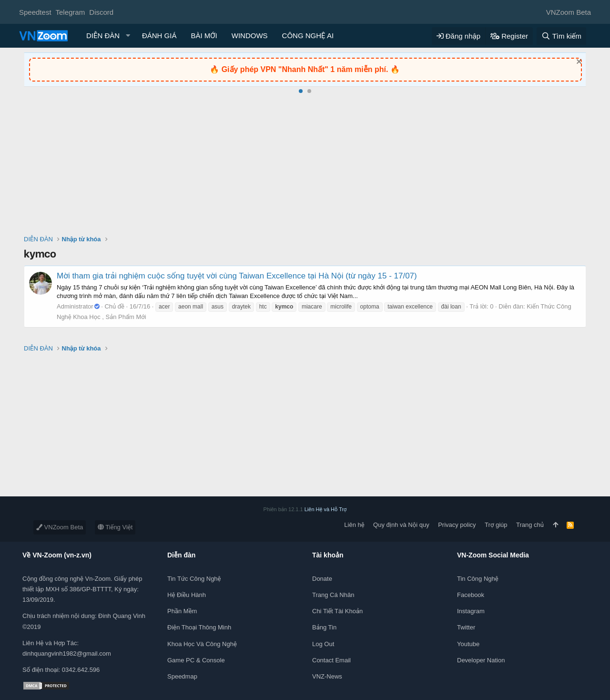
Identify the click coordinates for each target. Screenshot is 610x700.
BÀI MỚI (204, 36)
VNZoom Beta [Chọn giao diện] (569, 12)
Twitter (466, 627)
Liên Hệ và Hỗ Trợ (326, 509)
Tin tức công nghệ (194, 579)
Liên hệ (354, 525)
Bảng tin (324, 627)
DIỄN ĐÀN (103, 36)
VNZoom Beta (60, 527)
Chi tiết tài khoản (337, 611)
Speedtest (35, 12)
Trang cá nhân (333, 595)
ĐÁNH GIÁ (159, 36)
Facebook (471, 595)
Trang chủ (530, 525)
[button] (128, 36)
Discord (101, 12)
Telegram (70, 12)
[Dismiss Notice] (578, 63)
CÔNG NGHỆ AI (308, 36)
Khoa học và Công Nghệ (202, 644)
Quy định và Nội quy (401, 525)
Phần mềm (182, 611)
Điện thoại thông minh (199, 627)
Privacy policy (457, 525)
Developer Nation (481, 660)
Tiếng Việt (115, 527)
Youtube (468, 644)
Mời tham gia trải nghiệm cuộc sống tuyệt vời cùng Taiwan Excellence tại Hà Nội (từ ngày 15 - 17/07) (237, 276)
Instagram (471, 611)
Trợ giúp (496, 525)
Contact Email (331, 660)
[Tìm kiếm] (561, 36)
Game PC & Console (196, 660)
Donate (322, 579)
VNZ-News (327, 676)
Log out (323, 644)
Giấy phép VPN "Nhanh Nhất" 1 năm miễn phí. (306, 69)
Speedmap (182, 676)
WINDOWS (250, 36)
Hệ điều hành (187, 595)
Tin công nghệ (478, 579)
